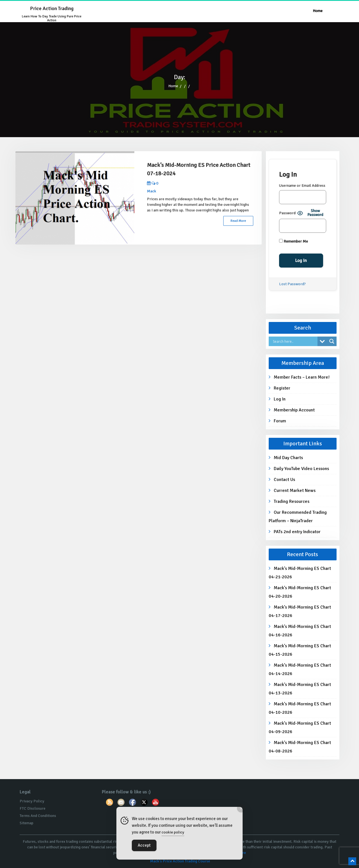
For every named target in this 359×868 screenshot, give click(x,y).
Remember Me (294, 241)
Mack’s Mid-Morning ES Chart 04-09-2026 (300, 727)
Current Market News (295, 491)
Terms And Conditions (38, 816)
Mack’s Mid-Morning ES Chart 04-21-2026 (300, 573)
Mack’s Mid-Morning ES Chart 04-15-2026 (300, 650)
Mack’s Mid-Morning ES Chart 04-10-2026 (300, 708)
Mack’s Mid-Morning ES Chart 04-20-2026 (300, 592)
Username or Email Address (302, 186)
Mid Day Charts (288, 458)
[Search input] (295, 341)
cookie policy (173, 832)
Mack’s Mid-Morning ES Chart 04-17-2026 (300, 611)
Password (287, 213)
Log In (280, 399)
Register (282, 388)
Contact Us (284, 480)
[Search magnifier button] (332, 341)
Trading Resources (292, 501)
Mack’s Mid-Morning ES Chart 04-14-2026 (300, 669)
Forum (280, 421)
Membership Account (294, 410)
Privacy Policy (32, 801)
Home (318, 11)
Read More (238, 221)
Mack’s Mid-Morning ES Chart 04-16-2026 (300, 631)
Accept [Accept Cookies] (144, 845)
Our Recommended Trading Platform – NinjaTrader (298, 517)
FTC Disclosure (33, 808)
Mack (152, 191)
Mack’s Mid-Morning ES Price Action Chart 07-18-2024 (199, 169)
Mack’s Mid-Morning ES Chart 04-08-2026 (300, 747)
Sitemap (27, 823)
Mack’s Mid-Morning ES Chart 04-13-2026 (300, 689)
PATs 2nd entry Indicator (297, 532)
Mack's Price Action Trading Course (180, 861)
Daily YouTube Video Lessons (301, 469)
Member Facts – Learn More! (302, 377)
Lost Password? (292, 284)
